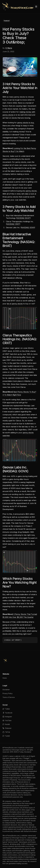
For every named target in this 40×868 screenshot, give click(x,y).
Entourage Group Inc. (19, 750)
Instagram (7, 717)
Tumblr (6, 736)
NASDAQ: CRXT (13, 224)
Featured (7, 21)
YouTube (7, 720)
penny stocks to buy (26, 123)
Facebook (7, 713)
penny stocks (31, 191)
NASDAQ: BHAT (23, 218)
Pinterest (7, 728)
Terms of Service (9, 697)
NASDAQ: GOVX (28, 228)
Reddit (6, 724)
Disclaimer (6, 690)
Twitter (6, 709)
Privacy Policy (8, 693)
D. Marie (9, 48)
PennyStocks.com (11, 748)
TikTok (6, 732)
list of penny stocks (15, 304)
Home (5, 678)
